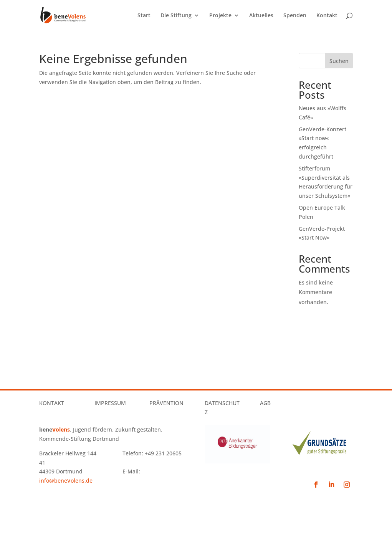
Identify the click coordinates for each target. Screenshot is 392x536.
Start (144, 16)
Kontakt (327, 16)
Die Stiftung (176, 16)
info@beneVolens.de (66, 481)
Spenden (295, 16)
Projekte (220, 16)
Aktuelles (261, 16)
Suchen (339, 61)
